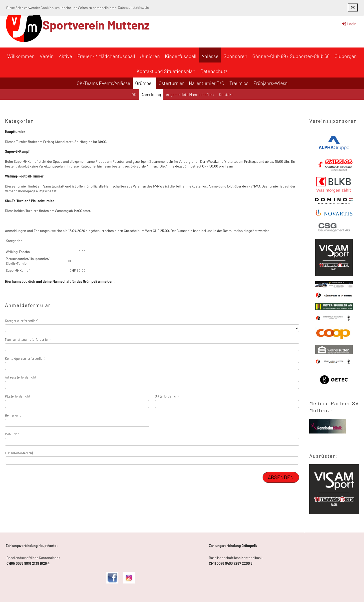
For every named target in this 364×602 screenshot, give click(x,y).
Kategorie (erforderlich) (21, 321)
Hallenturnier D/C (207, 83)
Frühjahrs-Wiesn (270, 83)
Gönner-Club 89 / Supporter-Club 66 (291, 56)
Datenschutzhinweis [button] (133, 7)
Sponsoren (235, 56)
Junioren (150, 56)
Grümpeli (144, 83)
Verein (47, 56)
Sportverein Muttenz (96, 25)
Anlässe (210, 56)
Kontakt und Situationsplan (166, 71)
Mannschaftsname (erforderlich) (28, 339)
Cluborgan (346, 56)
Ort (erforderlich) (167, 396)
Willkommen (21, 56)
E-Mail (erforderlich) (19, 453)
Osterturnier (171, 83)
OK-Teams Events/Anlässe (103, 83)
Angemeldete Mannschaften (190, 94)
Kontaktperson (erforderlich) (25, 358)
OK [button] (353, 7)
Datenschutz (214, 71)
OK (134, 94)
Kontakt (226, 94)
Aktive (65, 56)
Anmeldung (151, 94)
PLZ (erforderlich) (17, 396)
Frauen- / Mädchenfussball (106, 56)
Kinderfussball (181, 56)
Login (349, 24)
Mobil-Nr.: (12, 434)
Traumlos (239, 83)
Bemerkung (13, 415)
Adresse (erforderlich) (20, 377)
